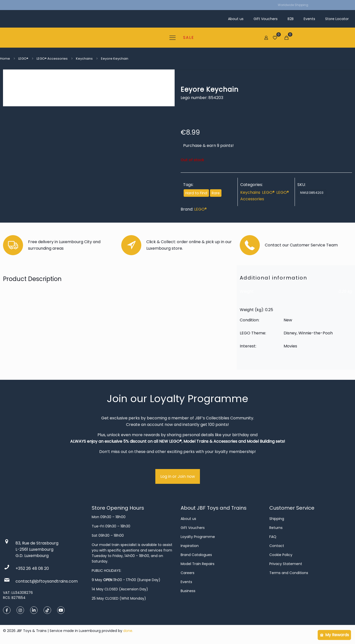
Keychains (84, 59)
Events (186, 582)
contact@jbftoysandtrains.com (47, 581)
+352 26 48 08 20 (32, 568)
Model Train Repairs (198, 564)
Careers (188, 573)
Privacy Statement (286, 564)
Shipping (277, 519)
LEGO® (23, 59)
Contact (277, 546)
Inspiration (190, 546)
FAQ (273, 537)
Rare (216, 193)
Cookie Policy (281, 555)
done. (128, 631)
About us (188, 519)
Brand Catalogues (196, 555)
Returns (276, 528)
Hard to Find (196, 193)
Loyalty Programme (198, 537)
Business (188, 591)
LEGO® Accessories (52, 59)
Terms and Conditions (289, 573)
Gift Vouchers (193, 528)
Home (5, 59)
